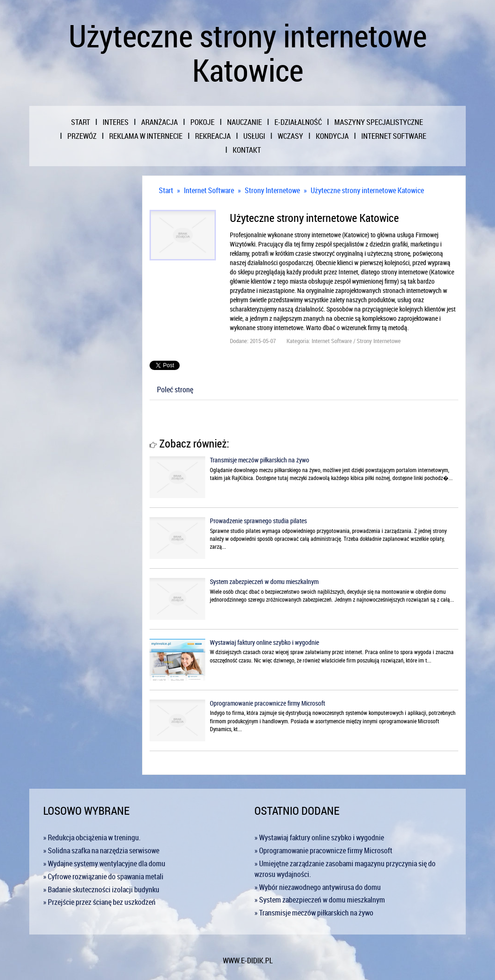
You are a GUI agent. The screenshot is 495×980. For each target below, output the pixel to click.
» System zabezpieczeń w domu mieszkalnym (320, 900)
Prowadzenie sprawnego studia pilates (258, 521)
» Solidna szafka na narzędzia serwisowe (101, 850)
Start (166, 190)
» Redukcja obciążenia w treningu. (92, 837)
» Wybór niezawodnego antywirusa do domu (318, 887)
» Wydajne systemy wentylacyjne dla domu (104, 863)
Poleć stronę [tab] (175, 389)
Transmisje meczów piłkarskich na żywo (260, 460)
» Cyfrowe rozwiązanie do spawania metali (103, 876)
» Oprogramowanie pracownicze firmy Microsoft (323, 850)
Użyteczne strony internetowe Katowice (367, 190)
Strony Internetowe (272, 190)
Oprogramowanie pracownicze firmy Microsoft (267, 703)
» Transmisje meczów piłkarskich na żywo (314, 913)
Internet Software (209, 190)
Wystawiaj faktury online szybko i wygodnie (264, 642)
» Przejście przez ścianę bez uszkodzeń (99, 902)
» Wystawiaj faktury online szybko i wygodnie (319, 837)
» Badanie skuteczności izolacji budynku (101, 889)
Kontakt (247, 150)
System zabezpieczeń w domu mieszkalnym (264, 581)
